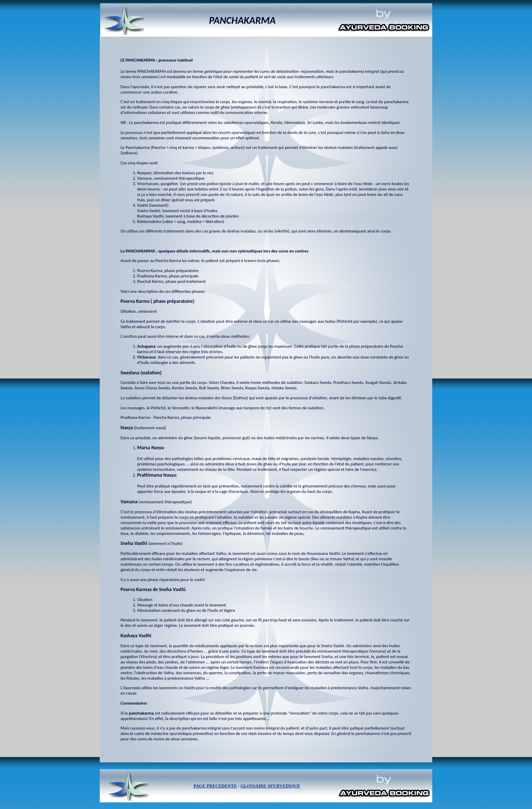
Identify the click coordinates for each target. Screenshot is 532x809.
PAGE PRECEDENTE (215, 786)
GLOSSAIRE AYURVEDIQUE (270, 786)
